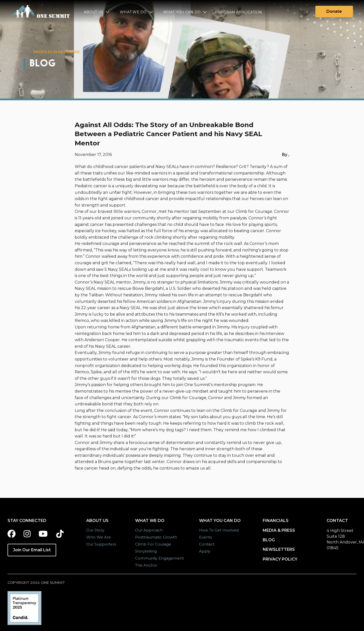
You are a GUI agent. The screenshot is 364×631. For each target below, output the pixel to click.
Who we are (99, 537)
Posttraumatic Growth (156, 537)
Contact (207, 544)
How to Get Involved (219, 530)
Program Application (239, 12)
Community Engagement (159, 558)
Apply (205, 551)
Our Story (95, 530)
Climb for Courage (153, 544)
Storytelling (146, 551)
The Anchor (146, 565)
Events (205, 537)
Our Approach (149, 530)
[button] (97, 13)
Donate (334, 11)
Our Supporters (101, 544)
